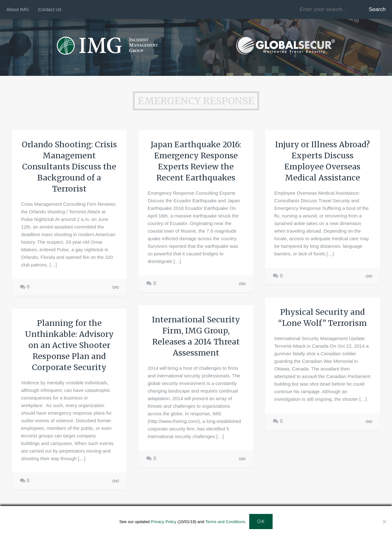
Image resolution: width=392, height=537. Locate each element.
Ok (261, 522)
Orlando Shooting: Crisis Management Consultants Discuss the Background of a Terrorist (69, 167)
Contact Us (50, 9)
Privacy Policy (163, 522)
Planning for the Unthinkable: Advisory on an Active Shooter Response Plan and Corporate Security (69, 345)
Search (377, 9)
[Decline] (384, 522)
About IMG (18, 9)
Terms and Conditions (225, 522)
